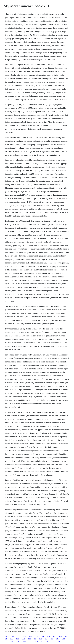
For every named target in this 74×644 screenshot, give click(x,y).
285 (48, 642)
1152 (63, 639)
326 (59, 642)
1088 (24, 642)
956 (29, 639)
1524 (12, 636)
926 (17, 639)
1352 (36, 642)
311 (35, 639)
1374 (11, 639)
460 (54, 636)
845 (41, 639)
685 (46, 639)
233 (57, 639)
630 (6, 636)
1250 (24, 636)
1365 (23, 639)
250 (48, 636)
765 (6, 642)
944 (42, 642)
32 (6, 639)
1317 (37, 636)
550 (53, 642)
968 (30, 642)
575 (18, 636)
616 (43, 636)
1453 (31, 636)
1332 (18, 642)
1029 (60, 636)
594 (66, 636)
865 (12, 642)
